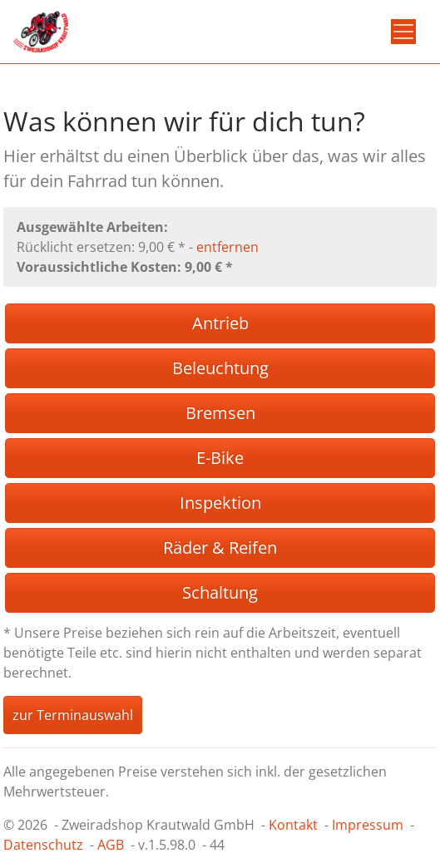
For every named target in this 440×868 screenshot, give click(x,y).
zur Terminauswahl (73, 715)
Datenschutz (43, 845)
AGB (111, 845)
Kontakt (293, 825)
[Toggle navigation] (403, 32)
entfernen (227, 247)
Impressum (368, 825)
